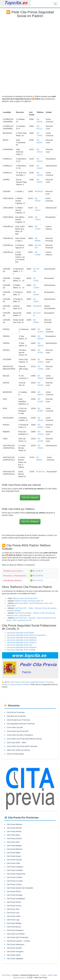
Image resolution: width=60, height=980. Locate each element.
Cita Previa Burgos (14, 856)
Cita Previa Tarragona (15, 952)
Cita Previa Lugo (13, 920)
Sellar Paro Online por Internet (18, 750)
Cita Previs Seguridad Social (33, 682)
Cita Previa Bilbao (14, 853)
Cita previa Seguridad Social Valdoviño (22, 640)
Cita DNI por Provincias (16, 712)
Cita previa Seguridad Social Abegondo (22, 638)
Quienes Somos (20, 978)
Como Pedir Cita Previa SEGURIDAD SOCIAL (24, 739)
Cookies (44, 975)
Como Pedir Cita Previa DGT (18, 731)
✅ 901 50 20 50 (37, 580)
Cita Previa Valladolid (15, 959)
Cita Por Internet (30, 497)
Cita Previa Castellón (15, 870)
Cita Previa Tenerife (14, 948)
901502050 (37, 306)
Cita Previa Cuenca (14, 884)
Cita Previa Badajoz (14, 846)
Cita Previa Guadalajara (16, 899)
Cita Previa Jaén (13, 909)
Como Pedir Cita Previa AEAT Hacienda (22, 746)
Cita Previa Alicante (14, 828)
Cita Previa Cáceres (14, 860)
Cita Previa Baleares (15, 849)
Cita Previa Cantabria (15, 867)
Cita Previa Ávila (13, 842)
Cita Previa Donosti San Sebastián (20, 888)
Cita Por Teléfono (30, 522)
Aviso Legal (52, 975)
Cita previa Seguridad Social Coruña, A (22, 642)
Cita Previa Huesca (14, 906)
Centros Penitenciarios (15, 754)
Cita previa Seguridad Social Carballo (21, 650)
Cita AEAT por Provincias (16, 716)
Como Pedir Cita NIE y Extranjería (20, 735)
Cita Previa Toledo (14, 955)
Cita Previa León (13, 913)
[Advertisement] (30, 56)
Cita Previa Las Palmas (16, 934)
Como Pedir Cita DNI (15, 727)
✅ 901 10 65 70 (37, 571)
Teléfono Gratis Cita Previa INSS (25, 598)
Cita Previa (15, 682)
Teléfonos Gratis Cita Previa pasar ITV (29, 601)
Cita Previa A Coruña (15, 881)
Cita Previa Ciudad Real (16, 874)
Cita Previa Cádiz (13, 863)
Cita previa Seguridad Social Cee (19, 645)
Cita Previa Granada (15, 895)
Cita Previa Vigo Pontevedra (18, 937)
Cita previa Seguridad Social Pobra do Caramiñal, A (26, 635)
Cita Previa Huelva (14, 902)
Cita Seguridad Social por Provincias (21, 724)
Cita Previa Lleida (13, 916)
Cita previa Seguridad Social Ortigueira (22, 647)
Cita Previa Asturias (14, 839)
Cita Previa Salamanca (15, 944)
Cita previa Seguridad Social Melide (20, 633)
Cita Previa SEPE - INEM (16, 743)
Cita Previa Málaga (14, 923)
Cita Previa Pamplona (15, 930)
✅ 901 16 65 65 (37, 576)
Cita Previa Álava (13, 835)
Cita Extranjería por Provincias (18, 720)
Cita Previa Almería (14, 831)
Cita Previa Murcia (14, 927)
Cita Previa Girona (14, 891)
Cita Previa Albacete (14, 824)
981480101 (39, 191)
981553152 (40, 472)
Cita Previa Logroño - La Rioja (18, 941)
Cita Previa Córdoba (14, 877)
